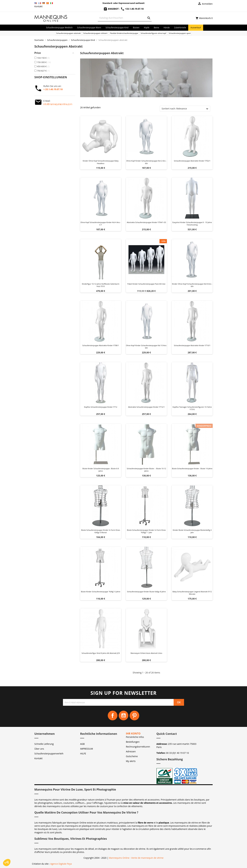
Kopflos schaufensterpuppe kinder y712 (101, 407)
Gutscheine (132, 756)
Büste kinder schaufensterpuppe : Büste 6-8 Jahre (101, 470)
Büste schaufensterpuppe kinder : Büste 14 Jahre (192, 468)
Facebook (113, 716)
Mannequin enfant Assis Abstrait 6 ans (146, 653)
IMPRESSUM (87, 749)
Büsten (136, 28)
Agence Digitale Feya (61, 864)
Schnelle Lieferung (44, 744)
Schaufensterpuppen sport (180, 33)
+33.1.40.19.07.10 (132, 9)
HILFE (83, 754)
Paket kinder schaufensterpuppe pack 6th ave (146, 284)
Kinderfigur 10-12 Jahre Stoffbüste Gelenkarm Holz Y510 (101, 285)
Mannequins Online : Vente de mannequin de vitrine (136, 858)
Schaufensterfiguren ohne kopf (153, 33)
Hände (167, 28)
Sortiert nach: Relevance (174, 109)
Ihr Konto (133, 734)
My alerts (131, 761)
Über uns (39, 749)
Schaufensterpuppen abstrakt (68, 33)
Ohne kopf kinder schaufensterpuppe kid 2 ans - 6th (146, 162)
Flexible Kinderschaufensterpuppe (124, 33)
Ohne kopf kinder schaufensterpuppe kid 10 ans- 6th (146, 347)
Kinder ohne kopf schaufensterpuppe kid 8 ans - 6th (192, 285)
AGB (82, 744)
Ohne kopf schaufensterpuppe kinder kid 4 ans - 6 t (101, 224)
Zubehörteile (180, 28)
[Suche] (125, 18)
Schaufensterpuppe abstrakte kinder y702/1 (192, 161)
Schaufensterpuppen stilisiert (95, 33)
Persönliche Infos (135, 737)
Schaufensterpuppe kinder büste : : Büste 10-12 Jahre (146, 470)
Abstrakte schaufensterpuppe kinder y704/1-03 (146, 222)
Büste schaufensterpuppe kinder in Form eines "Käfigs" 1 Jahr (146, 531)
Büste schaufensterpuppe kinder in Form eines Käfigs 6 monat (101, 531)
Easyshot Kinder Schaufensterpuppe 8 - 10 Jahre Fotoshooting (192, 224)
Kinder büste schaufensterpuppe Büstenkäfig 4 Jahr (192, 531)
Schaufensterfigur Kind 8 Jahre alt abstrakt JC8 (101, 653)
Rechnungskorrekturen (138, 747)
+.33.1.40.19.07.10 (53, 89)
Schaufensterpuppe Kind (117, 28)
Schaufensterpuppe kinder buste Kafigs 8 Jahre (146, 592)
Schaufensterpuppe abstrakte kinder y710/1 (192, 345)
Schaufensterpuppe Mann (89, 28)
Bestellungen (133, 742)
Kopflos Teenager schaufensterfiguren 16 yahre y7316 (192, 408)
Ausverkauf (196, 28)
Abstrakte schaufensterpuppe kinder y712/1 (146, 407)
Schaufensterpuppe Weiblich (59, 28)
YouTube (123, 716)
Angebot (111, 9)
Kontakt (38, 6)
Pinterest (134, 716)
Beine (157, 28)
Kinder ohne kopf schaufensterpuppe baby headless (101, 162)
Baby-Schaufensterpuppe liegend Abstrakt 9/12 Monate (192, 593)
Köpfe (147, 28)
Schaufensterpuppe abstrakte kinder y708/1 (101, 345)
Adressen (131, 751)
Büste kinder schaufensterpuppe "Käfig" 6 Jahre (101, 592)
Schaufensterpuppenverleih (49, 754)
